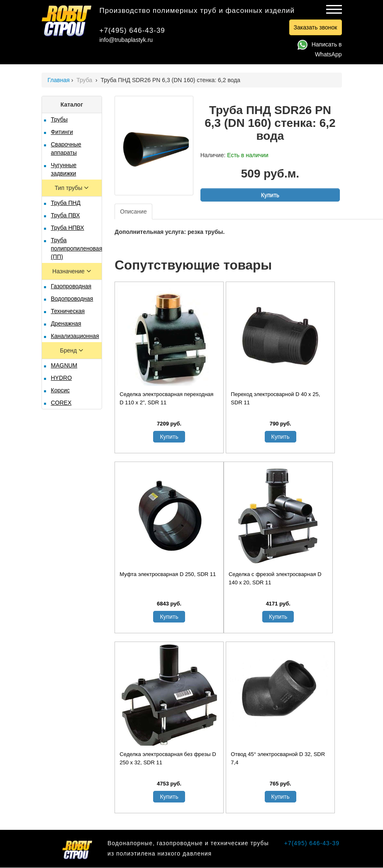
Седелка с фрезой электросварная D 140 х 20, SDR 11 (275, 578)
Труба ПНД (66, 203)
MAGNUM (64, 365)
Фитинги (62, 132)
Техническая (68, 311)
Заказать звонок (316, 27)
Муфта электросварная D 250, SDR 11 (168, 574)
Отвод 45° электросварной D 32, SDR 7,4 (278, 758)
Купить (270, 195)
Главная (59, 80)
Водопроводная (72, 299)
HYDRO (62, 378)
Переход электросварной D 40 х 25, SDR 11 (275, 398)
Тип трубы (69, 188)
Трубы (60, 119)
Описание (133, 212)
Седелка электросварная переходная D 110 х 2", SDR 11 (166, 398)
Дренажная (66, 323)
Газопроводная (71, 286)
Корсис (61, 390)
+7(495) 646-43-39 (132, 30)
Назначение (69, 271)
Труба (85, 80)
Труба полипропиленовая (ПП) (77, 248)
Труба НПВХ (68, 228)
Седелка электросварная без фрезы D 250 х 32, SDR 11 (168, 758)
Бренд (70, 350)
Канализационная (75, 336)
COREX (61, 403)
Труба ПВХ (66, 215)
